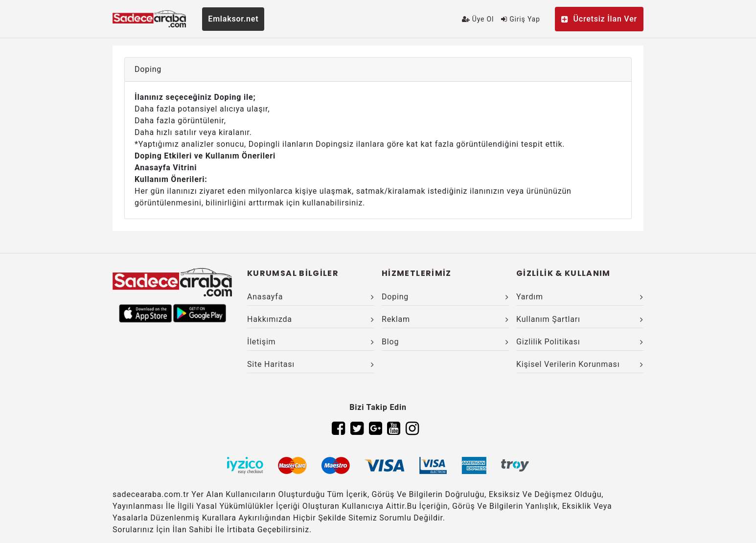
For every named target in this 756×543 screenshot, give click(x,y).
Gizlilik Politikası (580, 342)
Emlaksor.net (233, 19)
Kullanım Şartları (580, 319)
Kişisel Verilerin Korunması (580, 364)
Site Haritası (311, 364)
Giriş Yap (520, 19)
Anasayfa (311, 297)
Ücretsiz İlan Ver (599, 19)
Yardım (580, 297)
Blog (445, 342)
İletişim (311, 342)
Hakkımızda (311, 319)
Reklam (445, 319)
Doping (445, 297)
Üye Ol (478, 19)
